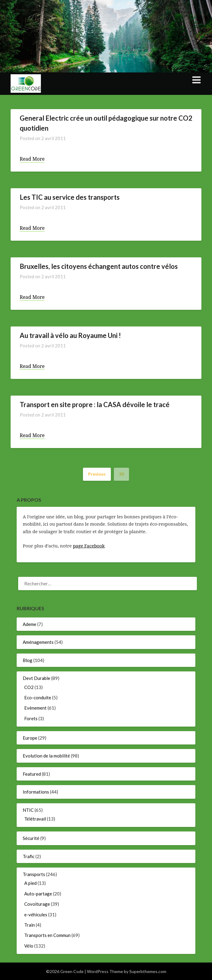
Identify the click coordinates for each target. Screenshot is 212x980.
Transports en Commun (47, 935)
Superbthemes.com (148, 971)
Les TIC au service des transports (70, 197)
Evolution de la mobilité (46, 756)
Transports (34, 874)
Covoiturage (37, 904)
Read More (32, 159)
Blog (28, 660)
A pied (30, 883)
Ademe (30, 624)
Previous (97, 474)
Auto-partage (38, 894)
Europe (30, 738)
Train (30, 925)
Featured (32, 774)
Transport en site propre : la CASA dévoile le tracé (95, 405)
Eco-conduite (38, 697)
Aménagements (38, 642)
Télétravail (35, 819)
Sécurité (31, 838)
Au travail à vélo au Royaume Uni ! (70, 335)
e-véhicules (36, 915)
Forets (31, 718)
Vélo (29, 946)
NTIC (28, 810)
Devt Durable (36, 678)
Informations (36, 792)
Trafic (29, 856)
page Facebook (89, 546)
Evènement (35, 708)
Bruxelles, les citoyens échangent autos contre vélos (99, 266)
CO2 (29, 687)
